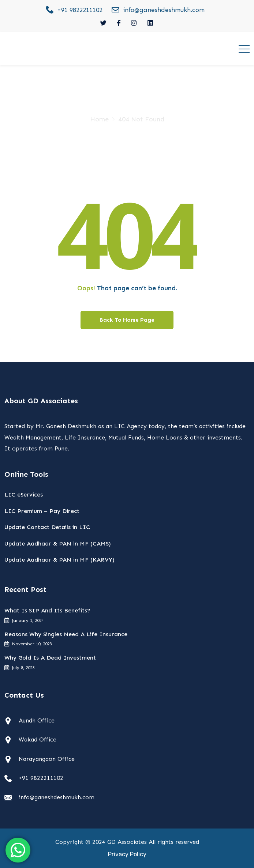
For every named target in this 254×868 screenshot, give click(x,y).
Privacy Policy (127, 854)
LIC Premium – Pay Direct (42, 511)
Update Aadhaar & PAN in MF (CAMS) (58, 544)
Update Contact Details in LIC (47, 527)
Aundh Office (37, 720)
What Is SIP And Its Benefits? (47, 610)
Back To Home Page (127, 320)
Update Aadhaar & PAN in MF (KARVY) (59, 560)
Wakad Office (38, 739)
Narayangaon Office (47, 759)
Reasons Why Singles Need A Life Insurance (66, 634)
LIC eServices (24, 495)
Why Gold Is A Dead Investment (50, 658)
